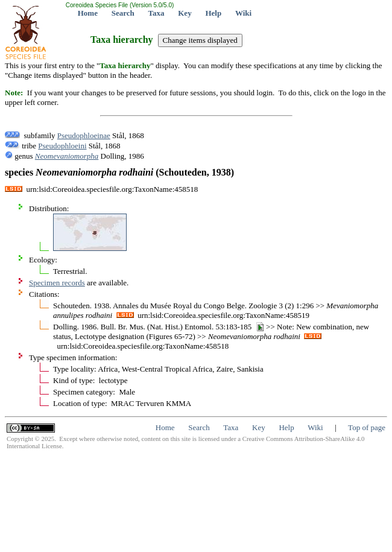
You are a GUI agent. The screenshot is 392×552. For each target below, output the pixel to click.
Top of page (367, 427)
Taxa (156, 13)
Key (185, 13)
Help (213, 13)
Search (123, 13)
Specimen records (57, 283)
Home (88, 13)
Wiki (243, 13)
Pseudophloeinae (84, 135)
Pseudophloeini (62, 146)
